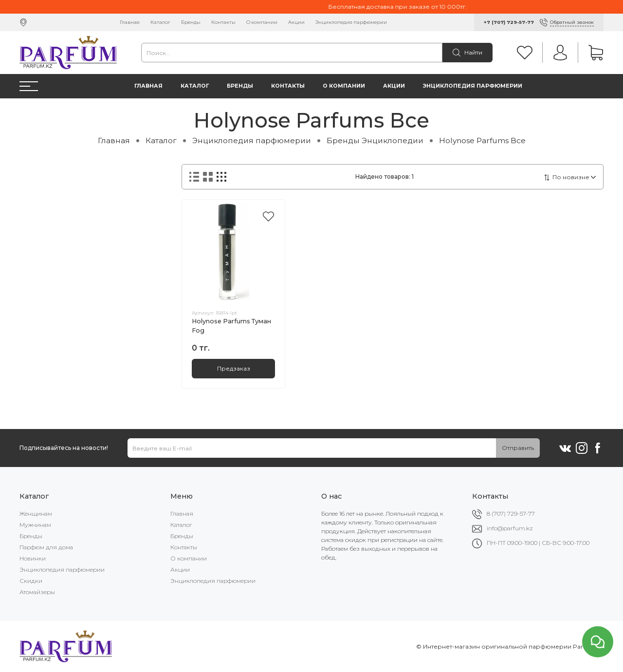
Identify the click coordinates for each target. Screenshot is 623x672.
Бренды (191, 22)
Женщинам (36, 513)
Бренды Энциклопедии (375, 140)
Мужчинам (35, 525)
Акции (296, 22)
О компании (262, 22)
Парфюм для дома (46, 547)
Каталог (160, 22)
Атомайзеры (37, 592)
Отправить (518, 448)
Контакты (223, 22)
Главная (130, 22)
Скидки (31, 581)
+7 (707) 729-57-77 (509, 22)
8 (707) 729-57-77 (511, 513)
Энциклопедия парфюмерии (351, 22)
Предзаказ (234, 368)
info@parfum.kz (510, 528)
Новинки (33, 558)
